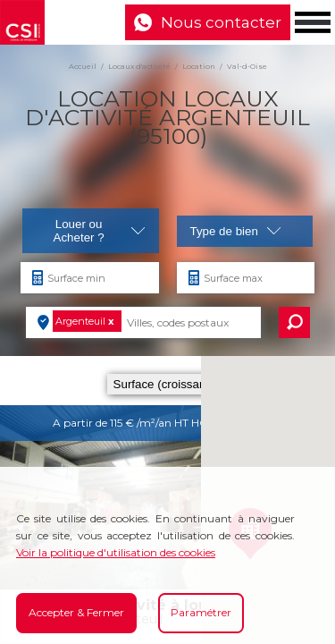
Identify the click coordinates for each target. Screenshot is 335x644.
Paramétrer (201, 612)
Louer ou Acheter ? (100, 231)
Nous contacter (221, 22)
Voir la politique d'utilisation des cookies (116, 552)
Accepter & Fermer (76, 612)
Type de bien (236, 231)
